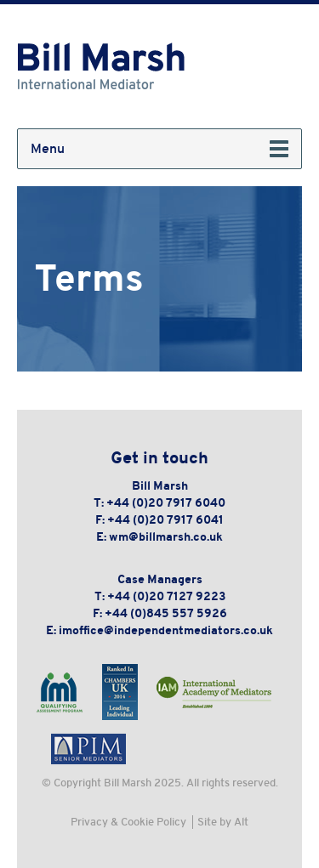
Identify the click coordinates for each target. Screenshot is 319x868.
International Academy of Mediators (214, 692)
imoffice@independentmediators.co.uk (166, 630)
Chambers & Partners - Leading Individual (120, 692)
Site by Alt (223, 822)
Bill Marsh (102, 66)
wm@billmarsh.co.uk (166, 536)
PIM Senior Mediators (88, 748)
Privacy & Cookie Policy (128, 822)
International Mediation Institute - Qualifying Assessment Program (60, 692)
